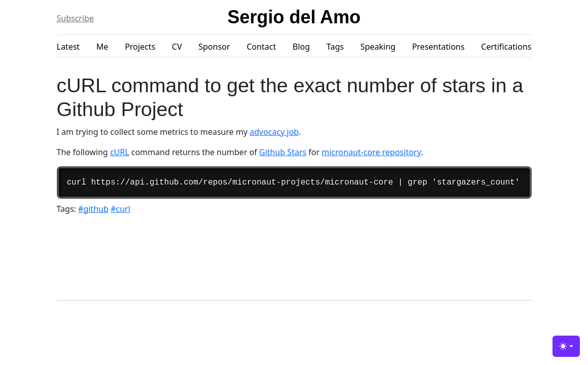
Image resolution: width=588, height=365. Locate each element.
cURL (120, 152)
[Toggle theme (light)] (566, 346)
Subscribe (75, 18)
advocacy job (274, 132)
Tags (335, 47)
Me (102, 47)
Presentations (438, 47)
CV (177, 47)
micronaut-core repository (371, 152)
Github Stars (283, 152)
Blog (301, 47)
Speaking (378, 47)
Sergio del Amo (294, 17)
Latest (68, 47)
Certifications (506, 47)
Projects (140, 47)
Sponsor (214, 47)
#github (93, 209)
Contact (261, 47)
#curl (120, 209)
